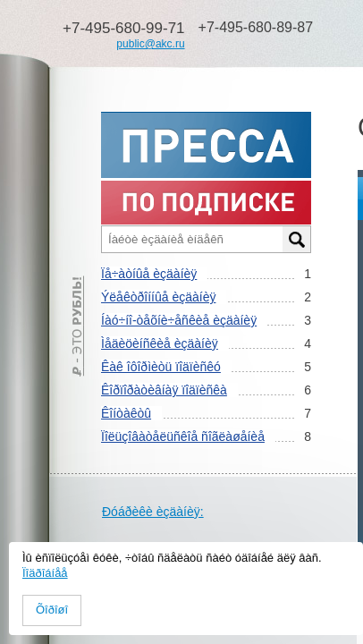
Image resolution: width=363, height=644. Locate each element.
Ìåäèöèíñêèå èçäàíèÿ (160, 343)
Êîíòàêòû (126, 413)
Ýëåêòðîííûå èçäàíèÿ (158, 297)
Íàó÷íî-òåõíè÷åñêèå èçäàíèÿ (179, 320)
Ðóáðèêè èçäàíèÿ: (153, 512)
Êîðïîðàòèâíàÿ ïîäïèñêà (164, 390)
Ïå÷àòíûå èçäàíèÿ (149, 274)
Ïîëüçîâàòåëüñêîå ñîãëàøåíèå (183, 436)
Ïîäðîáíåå (45, 573)
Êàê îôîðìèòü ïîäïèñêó (161, 367)
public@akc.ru (150, 44)
